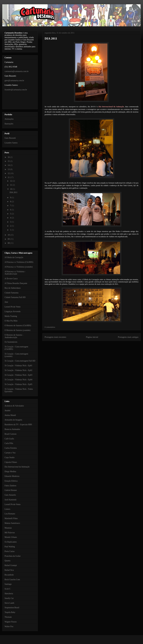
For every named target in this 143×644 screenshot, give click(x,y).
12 (9, 173)
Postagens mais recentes (55, 337)
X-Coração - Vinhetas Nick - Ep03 (18, 375)
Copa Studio (10, 457)
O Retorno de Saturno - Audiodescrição (14, 336)
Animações (9, 119)
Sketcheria (9, 594)
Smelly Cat (9, 598)
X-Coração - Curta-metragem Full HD (20, 361)
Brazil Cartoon (11, 434)
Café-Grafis (9, 439)
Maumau (8, 528)
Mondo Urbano (11, 537)
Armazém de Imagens (13, 420)
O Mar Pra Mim (11, 321)
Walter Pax (9, 626)
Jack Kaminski (11, 500)
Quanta (7, 561)
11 (9, 177)
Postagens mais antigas (128, 337)
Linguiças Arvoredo (13, 311)
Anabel (7, 411)
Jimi (6, 302)
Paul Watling (10, 547)
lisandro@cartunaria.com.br (16, 90)
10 (11, 189)
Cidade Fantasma (12, 293)
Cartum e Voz (10, 453)
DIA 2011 (51, 38)
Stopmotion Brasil (12, 608)
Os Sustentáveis (11, 342)
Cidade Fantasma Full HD (15, 297)
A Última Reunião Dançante (16, 283)
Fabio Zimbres (10, 486)
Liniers (7, 509)
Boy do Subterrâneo (13, 288)
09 (9, 239)
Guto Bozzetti (10, 138)
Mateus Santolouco (12, 523)
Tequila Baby (10, 612)
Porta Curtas (10, 551)
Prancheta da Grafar (13, 556)
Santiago (8, 584)
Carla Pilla (9, 443)
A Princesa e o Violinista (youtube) (19, 267)
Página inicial (92, 337)
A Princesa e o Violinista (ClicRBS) (19, 262)
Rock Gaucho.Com (12, 580)
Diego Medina (10, 471)
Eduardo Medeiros (12, 476)
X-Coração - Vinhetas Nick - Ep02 (18, 370)
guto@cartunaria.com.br (14, 80)
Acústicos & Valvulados (14, 406)
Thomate (8, 617)
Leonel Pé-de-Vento (13, 307)
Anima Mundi (10, 415)
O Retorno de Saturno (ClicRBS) (18, 326)
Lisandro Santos (11, 143)
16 (9, 157)
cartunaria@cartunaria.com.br (17, 71)
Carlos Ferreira (11, 448)
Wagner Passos (11, 622)
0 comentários (50, 327)
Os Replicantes (11, 542)
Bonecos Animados (12, 429)
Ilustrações (9, 124)
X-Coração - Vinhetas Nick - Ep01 (18, 366)
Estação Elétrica (11, 481)
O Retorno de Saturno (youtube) (17, 330)
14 (9, 165)
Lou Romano (10, 514)
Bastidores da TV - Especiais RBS (18, 425)
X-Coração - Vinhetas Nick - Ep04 (18, 380)
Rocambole (9, 575)
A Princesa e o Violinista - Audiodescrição (15, 273)
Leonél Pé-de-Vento (13, 504)
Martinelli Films (11, 518)
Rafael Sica (9, 570)
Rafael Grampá (11, 565)
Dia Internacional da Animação (111, 107)
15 (9, 161)
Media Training (11, 316)
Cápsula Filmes (11, 462)
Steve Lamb (9, 603)
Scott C (8, 589)
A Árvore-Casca (11, 279)
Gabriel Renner (11, 490)
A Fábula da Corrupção (14, 257)
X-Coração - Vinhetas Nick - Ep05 (18, 384)
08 (9, 243)
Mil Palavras (10, 533)
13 (9, 169)
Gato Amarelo (10, 495)
